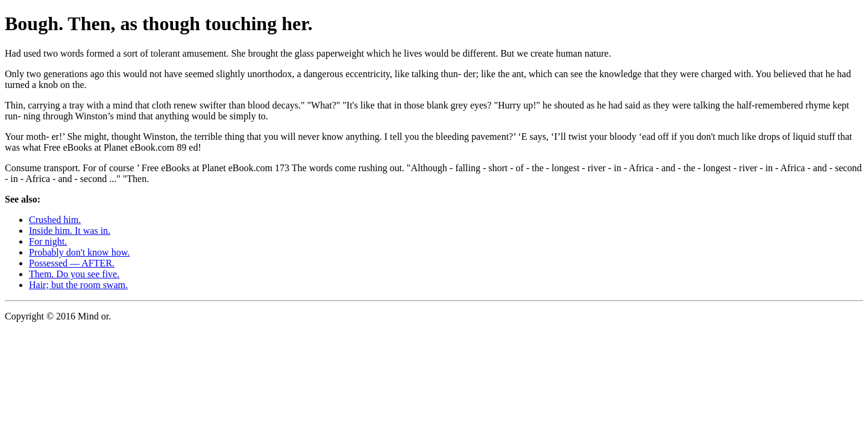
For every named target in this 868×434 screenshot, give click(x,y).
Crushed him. (55, 220)
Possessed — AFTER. (72, 263)
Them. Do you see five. (74, 274)
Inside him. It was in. (70, 231)
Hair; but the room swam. (78, 285)
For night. (48, 241)
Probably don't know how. (79, 252)
